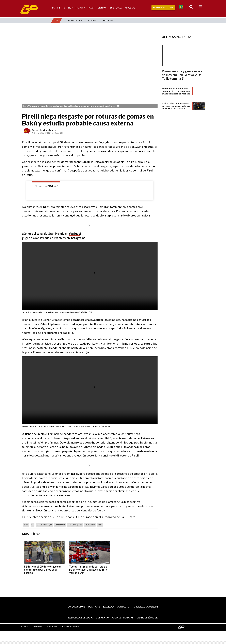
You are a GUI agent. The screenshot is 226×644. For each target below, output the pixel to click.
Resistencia (115, 8)
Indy (70, 8)
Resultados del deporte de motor (89, 618)
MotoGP (80, 8)
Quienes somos (76, 607)
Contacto (123, 607)
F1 (53, 8)
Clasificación (107, 20)
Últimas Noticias (163, 8)
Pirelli (100, 525)
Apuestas (130, 8)
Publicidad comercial (146, 607)
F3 (64, 8)
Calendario (92, 20)
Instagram (77, 238)
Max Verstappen (75, 525)
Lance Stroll (60, 525)
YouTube (74, 234)
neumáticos (90, 525)
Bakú (26, 525)
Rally (91, 8)
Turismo (101, 8)
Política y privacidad (101, 607)
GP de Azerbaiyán (71, 142)
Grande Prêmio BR (147, 618)
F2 (59, 8)
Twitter (59, 238)
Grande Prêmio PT (123, 618)
